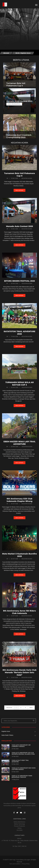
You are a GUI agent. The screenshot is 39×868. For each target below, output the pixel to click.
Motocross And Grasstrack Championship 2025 (19, 136)
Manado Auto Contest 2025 (19, 101)
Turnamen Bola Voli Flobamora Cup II (16, 85)
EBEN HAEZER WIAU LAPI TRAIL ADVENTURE (19, 443)
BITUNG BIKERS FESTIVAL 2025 (19, 281)
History (19, 828)
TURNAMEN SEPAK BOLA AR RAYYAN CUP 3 (19, 384)
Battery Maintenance (19, 822)
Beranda (6, 53)
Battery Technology (19, 824)
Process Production (19, 826)
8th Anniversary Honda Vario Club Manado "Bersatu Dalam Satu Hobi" (20, 673)
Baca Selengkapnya (14, 104)
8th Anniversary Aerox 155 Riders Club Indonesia (19, 612)
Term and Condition (15, 864)
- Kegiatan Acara (27, 178)
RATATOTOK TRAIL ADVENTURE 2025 (19, 333)
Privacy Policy (26, 864)
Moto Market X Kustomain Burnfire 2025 (20, 555)
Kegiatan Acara (6, 731)
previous (9, 708)
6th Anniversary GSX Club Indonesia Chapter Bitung (19, 500)
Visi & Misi (20, 830)
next (31, 708)
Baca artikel (19, 190)
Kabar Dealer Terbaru (7, 735)
